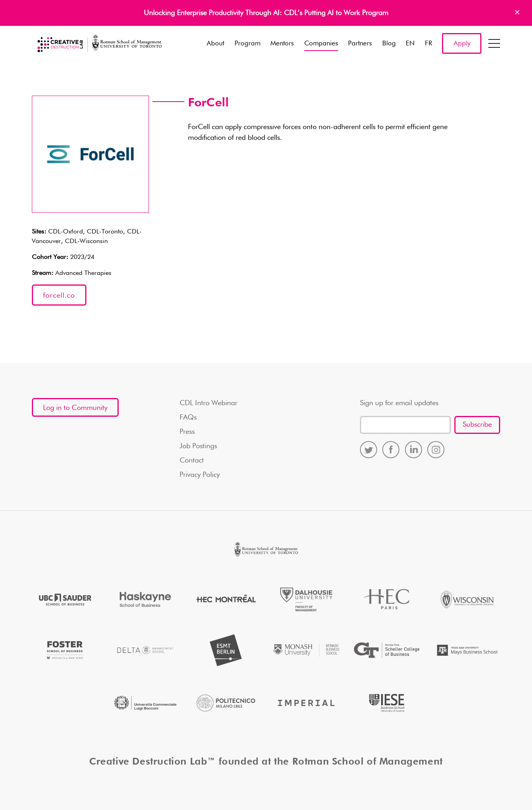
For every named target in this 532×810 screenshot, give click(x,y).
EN (410, 44)
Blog (389, 44)
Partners (360, 44)
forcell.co (59, 296)
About (215, 44)
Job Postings (198, 446)
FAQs (188, 418)
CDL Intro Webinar (208, 403)
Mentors (282, 44)
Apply (462, 44)
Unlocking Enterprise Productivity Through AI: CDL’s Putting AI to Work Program (266, 13)
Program (247, 44)
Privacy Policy (200, 475)
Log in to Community (75, 408)
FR (428, 44)
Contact (192, 461)
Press (187, 432)
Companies (321, 44)
